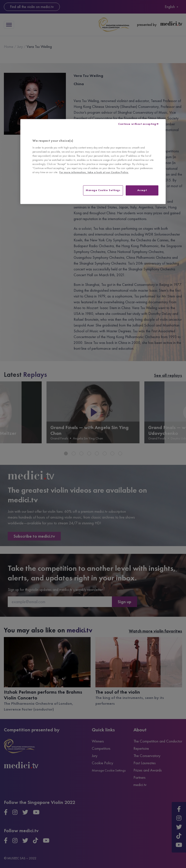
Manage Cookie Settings (103, 190)
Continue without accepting (137, 124)
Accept (142, 190)
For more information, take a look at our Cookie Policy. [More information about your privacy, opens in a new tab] (94, 172)
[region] (93, 162)
